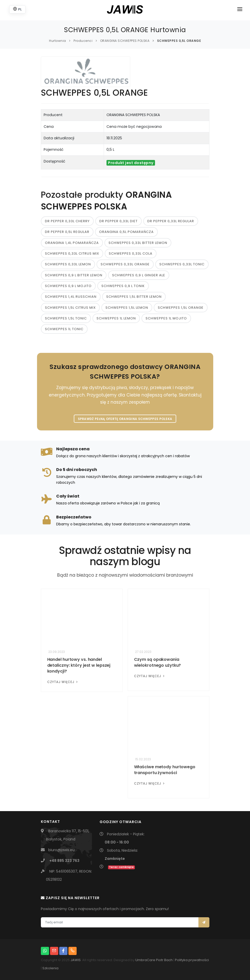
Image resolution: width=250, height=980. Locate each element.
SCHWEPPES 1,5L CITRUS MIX (70, 308)
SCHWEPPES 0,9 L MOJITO (68, 286)
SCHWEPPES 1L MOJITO (166, 318)
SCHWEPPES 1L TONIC (64, 329)
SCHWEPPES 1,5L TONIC (66, 318)
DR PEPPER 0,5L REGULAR (67, 232)
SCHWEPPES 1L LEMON (116, 318)
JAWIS (76, 960)
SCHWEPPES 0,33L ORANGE (125, 264)
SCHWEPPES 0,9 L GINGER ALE (139, 275)
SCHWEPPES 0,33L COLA (131, 253)
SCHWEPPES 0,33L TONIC (182, 264)
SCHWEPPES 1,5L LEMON (127, 308)
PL (17, 9)
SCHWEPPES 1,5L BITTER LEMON (134, 297)
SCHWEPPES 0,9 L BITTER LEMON (74, 275)
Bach (168, 960)
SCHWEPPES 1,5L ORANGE (181, 308)
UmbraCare (145, 960)
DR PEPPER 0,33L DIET (118, 221)
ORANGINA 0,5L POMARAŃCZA (126, 232)
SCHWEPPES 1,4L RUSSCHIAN (71, 297)
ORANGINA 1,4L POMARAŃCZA (72, 243)
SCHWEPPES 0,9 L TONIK (123, 286)
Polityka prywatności (192, 960)
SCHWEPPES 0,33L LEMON (68, 264)
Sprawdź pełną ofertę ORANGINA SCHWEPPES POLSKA (125, 419)
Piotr (160, 960)
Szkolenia (50, 968)
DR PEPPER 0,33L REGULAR (171, 221)
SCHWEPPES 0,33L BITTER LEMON (138, 243)
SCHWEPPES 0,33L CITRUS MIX (72, 253)
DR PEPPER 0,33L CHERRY (67, 221)
